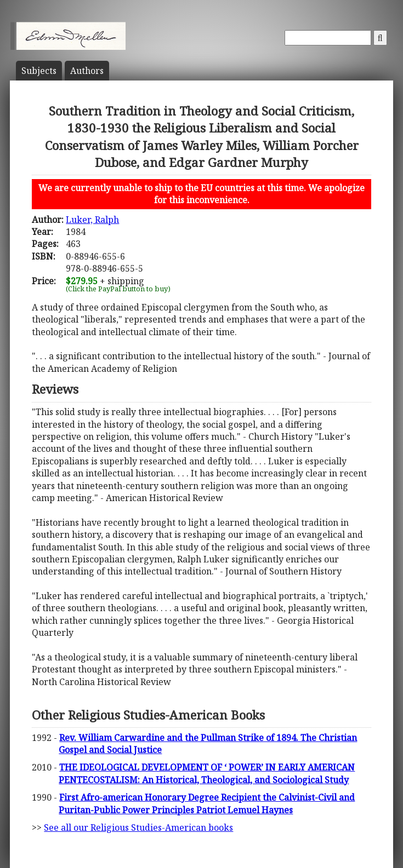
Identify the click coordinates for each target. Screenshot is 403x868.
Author (87, 71)
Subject (39, 71)
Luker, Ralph (92, 220)
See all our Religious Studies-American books (138, 827)
